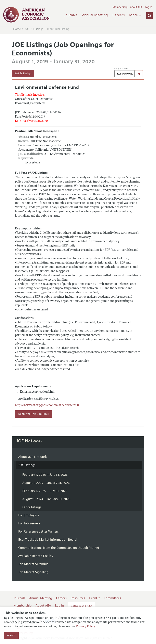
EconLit (94, 598)
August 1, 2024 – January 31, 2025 (46, 499)
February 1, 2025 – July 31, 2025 (45, 491)
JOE (27, 29)
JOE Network (30, 441)
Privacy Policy (86, 627)
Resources (78, 598)
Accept (11, 635)
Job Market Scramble (33, 564)
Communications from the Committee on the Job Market (59, 548)
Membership (120, 7)
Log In (149, 7)
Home (17, 29)
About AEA (136, 7)
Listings (38, 29)
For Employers (29, 515)
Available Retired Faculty (36, 556)
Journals (71, 15)
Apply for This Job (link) (34, 414)
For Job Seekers (29, 523)
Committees (112, 598)
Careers (119, 15)
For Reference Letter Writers (38, 532)
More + (135, 15)
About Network (32, 457)
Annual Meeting (95, 15)
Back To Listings (23, 73)
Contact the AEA (81, 606)
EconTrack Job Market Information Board (47, 540)
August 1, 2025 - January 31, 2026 (46, 483)
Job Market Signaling (33, 572)
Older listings (32, 507)
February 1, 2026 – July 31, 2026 (45, 475)
